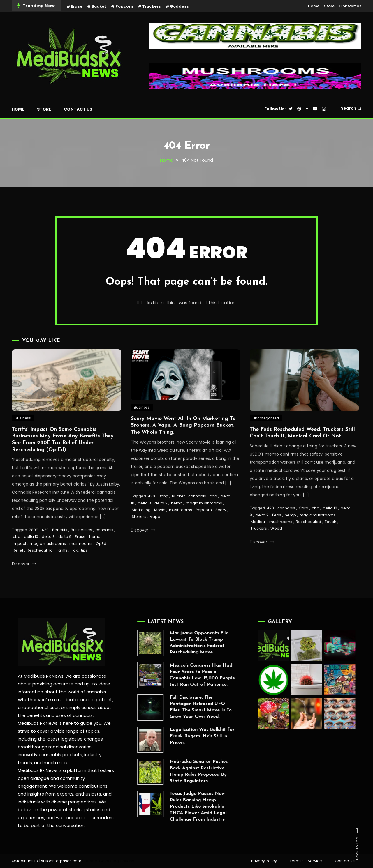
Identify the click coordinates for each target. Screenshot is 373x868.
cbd (17, 551)
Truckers (152, 6)
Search (351, 108)
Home (314, 6)
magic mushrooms (48, 558)
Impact (20, 558)
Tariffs (62, 564)
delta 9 (65, 551)
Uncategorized (266, 432)
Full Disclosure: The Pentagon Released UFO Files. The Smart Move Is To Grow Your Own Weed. (187, 707)
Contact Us (350, 6)
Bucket (99, 6)
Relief (18, 564)
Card (303, 522)
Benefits (60, 544)
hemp (95, 551)
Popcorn (124, 6)
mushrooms (81, 558)
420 (45, 544)
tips (84, 564)
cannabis (104, 544)
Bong (163, 510)
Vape (155, 530)
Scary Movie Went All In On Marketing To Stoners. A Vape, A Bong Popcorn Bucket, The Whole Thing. (183, 440)
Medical (258, 536)
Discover (24, 578)
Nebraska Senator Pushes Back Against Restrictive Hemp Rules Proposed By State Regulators (185, 771)
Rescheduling (40, 564)
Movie (160, 524)
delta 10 (31, 551)
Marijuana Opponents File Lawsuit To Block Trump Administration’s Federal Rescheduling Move (185, 643)
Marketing (141, 524)
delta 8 (48, 551)
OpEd (101, 558)
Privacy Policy (264, 861)
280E (33, 544)
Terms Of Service (306, 861)
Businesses (81, 544)
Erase (77, 6)
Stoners (139, 530)
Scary (221, 524)
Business (23, 432)
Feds (277, 529)
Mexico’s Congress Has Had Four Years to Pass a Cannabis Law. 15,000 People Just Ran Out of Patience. (188, 675)
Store (329, 6)
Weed (276, 542)
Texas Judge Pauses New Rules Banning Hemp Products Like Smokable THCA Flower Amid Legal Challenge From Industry (184, 807)
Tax (74, 564)
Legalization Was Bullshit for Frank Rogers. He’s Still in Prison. (188, 736)
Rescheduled (308, 536)
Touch (330, 536)
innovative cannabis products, (49, 755)
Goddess (179, 6)
